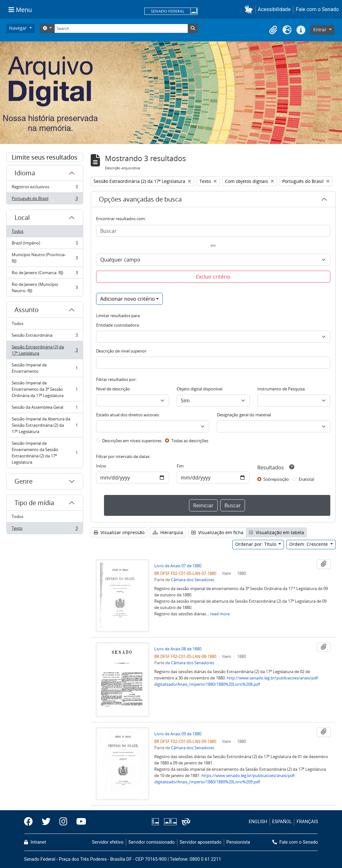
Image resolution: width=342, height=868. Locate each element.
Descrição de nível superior (121, 351)
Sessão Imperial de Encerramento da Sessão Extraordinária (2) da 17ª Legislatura (45, 453)
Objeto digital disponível (199, 389)
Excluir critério (213, 277)
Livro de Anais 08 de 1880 (178, 649)
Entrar (321, 30)
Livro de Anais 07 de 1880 (178, 566)
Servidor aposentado (200, 842)
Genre (24, 481)
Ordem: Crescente (309, 544)
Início (101, 466)
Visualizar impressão (119, 532)
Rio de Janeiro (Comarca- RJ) (45, 274)
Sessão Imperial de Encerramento (45, 368)
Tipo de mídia (34, 503)
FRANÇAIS (307, 822)
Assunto (27, 310)
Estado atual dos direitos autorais (128, 415)
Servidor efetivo (108, 842)
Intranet (35, 842)
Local (22, 217)
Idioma (25, 173)
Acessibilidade (274, 9)
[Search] (121, 28)
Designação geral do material (244, 415)
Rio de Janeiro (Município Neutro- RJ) (45, 287)
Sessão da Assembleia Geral (45, 409)
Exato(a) (306, 479)
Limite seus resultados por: (45, 157)
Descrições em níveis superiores (132, 441)
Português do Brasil (45, 200)
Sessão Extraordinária (45, 337)
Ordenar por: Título (256, 544)
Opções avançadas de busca (140, 199)
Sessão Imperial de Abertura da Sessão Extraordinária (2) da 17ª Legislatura (45, 425)
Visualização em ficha (217, 532)
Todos (18, 231)
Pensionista (238, 842)
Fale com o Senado (317, 9)
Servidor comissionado (152, 842)
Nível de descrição (113, 389)
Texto (45, 529)
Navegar (19, 28)
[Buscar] (213, 231)
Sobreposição (276, 479)
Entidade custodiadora (117, 325)
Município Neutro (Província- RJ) (45, 258)
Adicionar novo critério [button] (128, 299)
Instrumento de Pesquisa (281, 389)
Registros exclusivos (45, 188)
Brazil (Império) (45, 244)
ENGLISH (258, 822)
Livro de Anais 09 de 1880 (178, 734)
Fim (180, 466)
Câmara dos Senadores (193, 580)
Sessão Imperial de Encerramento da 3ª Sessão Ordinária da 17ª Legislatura (45, 389)
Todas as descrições (190, 441)
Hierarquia (168, 532)
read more (220, 614)
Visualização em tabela (276, 532)
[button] (250, 9)
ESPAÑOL (282, 822)
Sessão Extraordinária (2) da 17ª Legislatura (45, 350)
